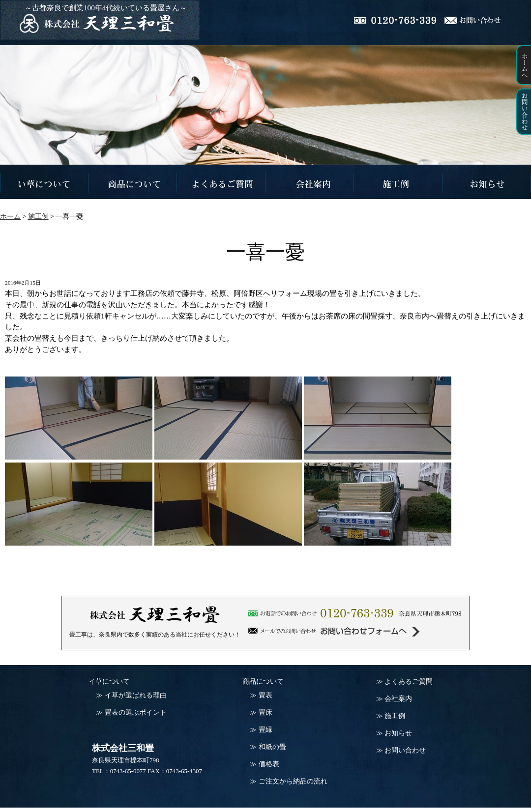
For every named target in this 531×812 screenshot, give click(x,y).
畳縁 (265, 730)
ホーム (10, 217)
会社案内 (398, 699)
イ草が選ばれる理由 (136, 695)
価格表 (269, 764)
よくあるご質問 (409, 681)
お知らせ (398, 733)
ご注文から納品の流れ (293, 781)
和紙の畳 (272, 747)
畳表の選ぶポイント (136, 712)
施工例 (395, 716)
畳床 (265, 712)
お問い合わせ (405, 750)
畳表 (265, 695)
